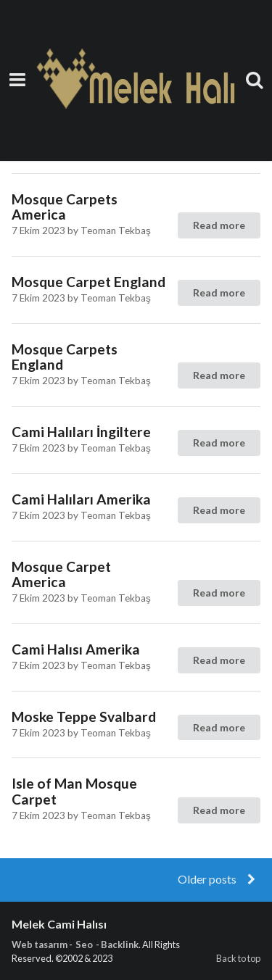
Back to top (238, 958)
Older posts (218, 879)
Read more (219, 225)
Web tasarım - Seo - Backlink (75, 944)
